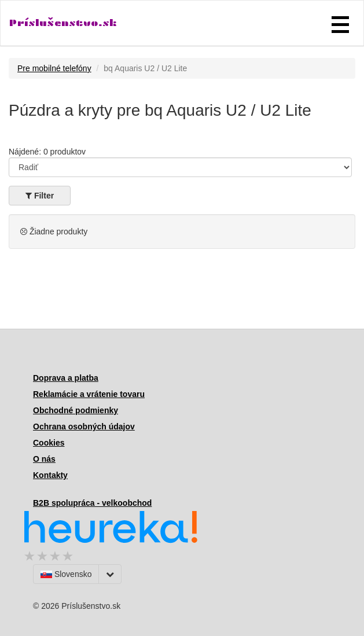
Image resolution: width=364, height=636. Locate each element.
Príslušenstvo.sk (63, 23)
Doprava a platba (66, 378)
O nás (44, 459)
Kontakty (50, 475)
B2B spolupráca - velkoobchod (92, 503)
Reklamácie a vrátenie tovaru (89, 394)
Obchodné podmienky (76, 410)
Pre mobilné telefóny (54, 68)
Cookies (49, 443)
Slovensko (66, 574)
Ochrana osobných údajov (84, 427)
